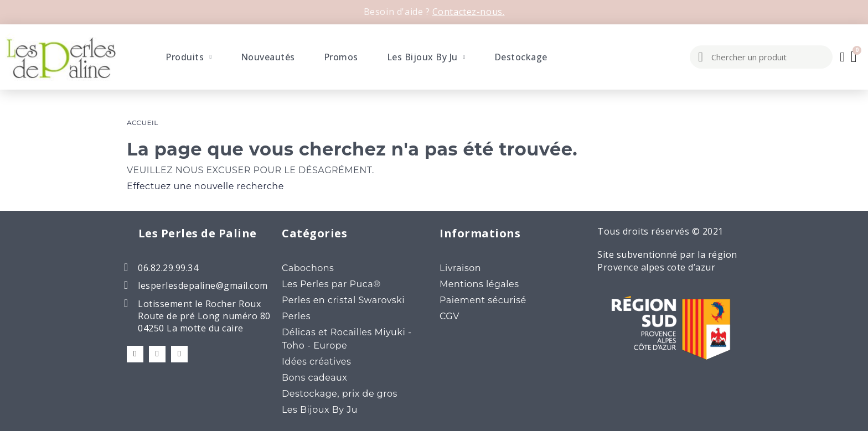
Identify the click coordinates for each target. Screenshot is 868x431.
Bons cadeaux (314, 378)
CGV (449, 316)
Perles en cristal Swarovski (343, 300)
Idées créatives (316, 362)
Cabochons (308, 268)
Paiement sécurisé (483, 300)
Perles (296, 316)
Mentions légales (479, 284)
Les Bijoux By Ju (426, 57)
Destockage (521, 57)
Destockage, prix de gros (340, 394)
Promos (341, 57)
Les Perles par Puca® (331, 284)
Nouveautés (268, 57)
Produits (188, 57)
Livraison (460, 268)
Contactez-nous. (469, 12)
